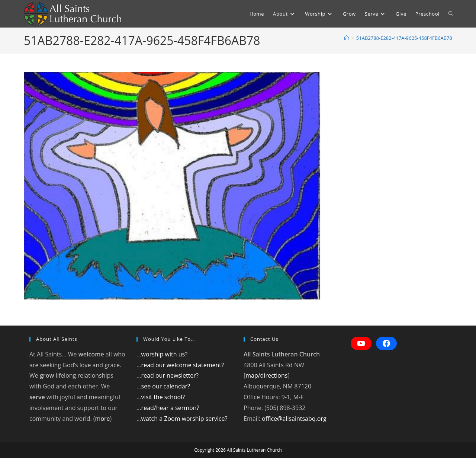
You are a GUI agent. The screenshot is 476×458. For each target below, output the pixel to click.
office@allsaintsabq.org (294, 419)
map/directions (266, 375)
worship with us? (164, 354)
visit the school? (163, 397)
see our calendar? (166, 386)
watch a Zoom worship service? (184, 419)
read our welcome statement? (183, 365)
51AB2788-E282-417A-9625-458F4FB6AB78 (404, 38)
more (103, 419)
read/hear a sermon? (170, 408)
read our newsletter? (170, 375)
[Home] (346, 38)
